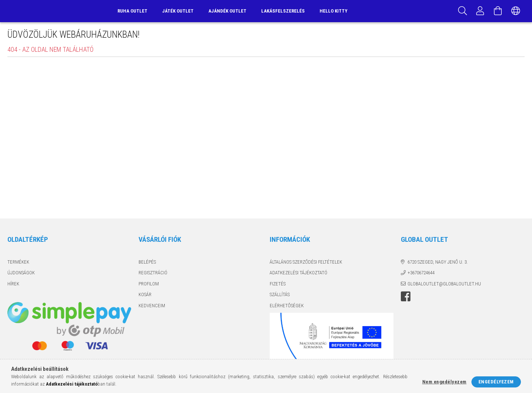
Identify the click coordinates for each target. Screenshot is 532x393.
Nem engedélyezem (444, 382)
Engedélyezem (496, 382)
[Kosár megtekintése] (498, 11)
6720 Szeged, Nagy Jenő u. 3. (438, 262)
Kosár (145, 294)
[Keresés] (463, 11)
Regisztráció (153, 273)
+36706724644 (421, 273)
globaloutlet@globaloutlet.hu (444, 284)
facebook (406, 297)
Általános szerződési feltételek (306, 262)
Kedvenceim (152, 306)
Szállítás (280, 294)
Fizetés (278, 284)
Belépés (147, 262)
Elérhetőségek (287, 306)
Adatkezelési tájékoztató (299, 273)
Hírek (13, 284)
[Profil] (480, 11)
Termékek (18, 262)
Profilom (149, 284)
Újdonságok (21, 273)
